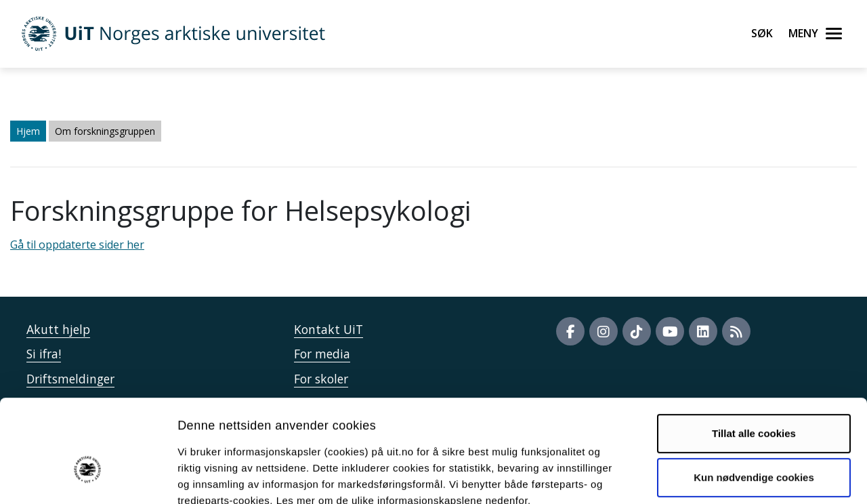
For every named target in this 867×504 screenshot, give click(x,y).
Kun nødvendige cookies (754, 399)
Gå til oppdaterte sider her (77, 245)
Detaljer (721, 477)
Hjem (28, 131)
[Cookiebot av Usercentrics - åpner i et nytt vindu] (88, 478)
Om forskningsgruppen (105, 131)
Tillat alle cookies (754, 355)
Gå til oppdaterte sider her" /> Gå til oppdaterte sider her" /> (433, 252)
